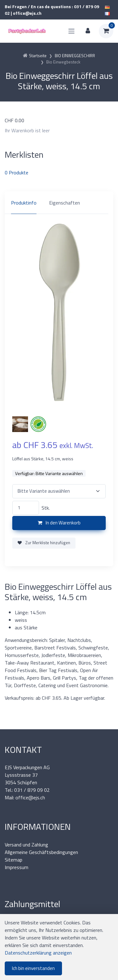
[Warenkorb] (106, 31)
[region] (59, 203)
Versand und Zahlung (26, 845)
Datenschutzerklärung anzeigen (38, 953)
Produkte (17, 172)
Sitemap (14, 860)
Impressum (17, 867)
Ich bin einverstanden (33, 968)
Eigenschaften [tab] (65, 203)
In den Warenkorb (59, 523)
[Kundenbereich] (88, 31)
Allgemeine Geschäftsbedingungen (41, 852)
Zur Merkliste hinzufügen (44, 543)
